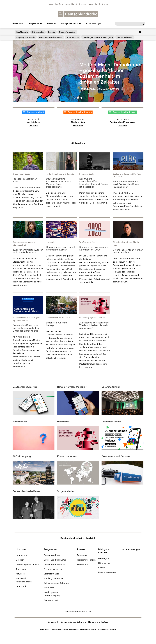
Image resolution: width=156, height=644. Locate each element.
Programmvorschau (53, 569)
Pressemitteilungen (86, 560)
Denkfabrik (21, 586)
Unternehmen (22, 555)
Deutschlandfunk (55, 4)
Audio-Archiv (50, 588)
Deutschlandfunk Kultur (75, 4)
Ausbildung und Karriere (27, 564)
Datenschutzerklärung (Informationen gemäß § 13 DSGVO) (74, 629)
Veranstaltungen (94, 24)
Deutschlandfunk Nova (98, 4)
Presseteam (83, 555)
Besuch (102, 568)
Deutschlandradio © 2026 (78, 611)
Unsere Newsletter (107, 572)
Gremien (20, 560)
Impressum (45, 629)
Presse (50, 24)
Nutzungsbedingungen (107, 629)
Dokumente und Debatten (56, 583)
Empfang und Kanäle (54, 578)
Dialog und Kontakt (70, 24)
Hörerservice (104, 563)
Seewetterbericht (52, 600)
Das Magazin (104, 558)
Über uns (17, 24)
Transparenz (22, 569)
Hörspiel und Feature (98, 622)
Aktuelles (78, 143)
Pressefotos (83, 564)
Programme (34, 24)
